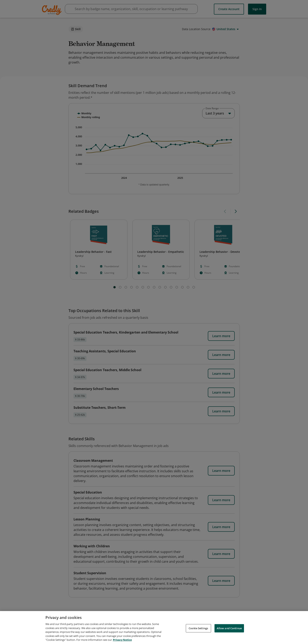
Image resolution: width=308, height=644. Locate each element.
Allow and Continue (229, 628)
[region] (154, 628)
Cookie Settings (198, 628)
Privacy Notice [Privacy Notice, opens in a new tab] (122, 640)
